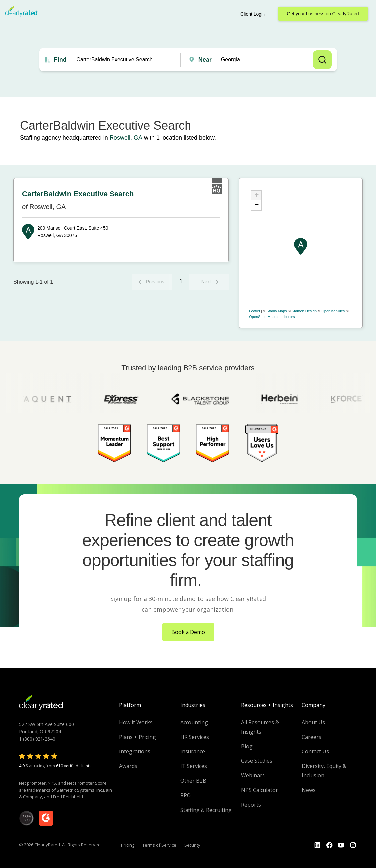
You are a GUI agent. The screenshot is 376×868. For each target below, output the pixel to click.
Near (205, 60)
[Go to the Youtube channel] (341, 845)
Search (322, 60)
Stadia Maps (277, 311)
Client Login (253, 14)
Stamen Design (304, 311)
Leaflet (254, 311)
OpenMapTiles (333, 311)
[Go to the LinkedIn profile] (317, 845)
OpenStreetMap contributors (272, 317)
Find (60, 60)
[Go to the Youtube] (329, 845)
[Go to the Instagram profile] (353, 845)
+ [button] (256, 196)
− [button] (256, 205)
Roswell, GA (126, 138)
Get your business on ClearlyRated (323, 14)
